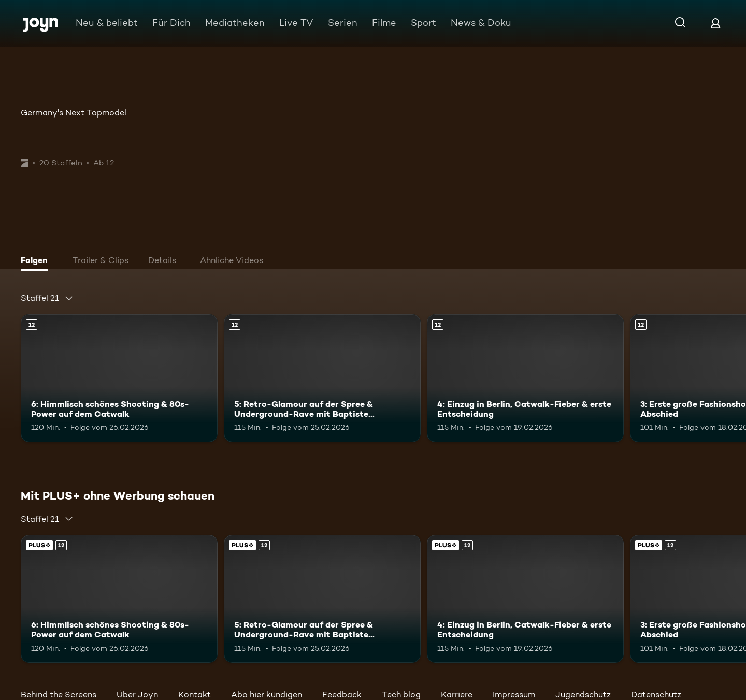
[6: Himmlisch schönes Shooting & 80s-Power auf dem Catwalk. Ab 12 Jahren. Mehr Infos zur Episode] (119, 378)
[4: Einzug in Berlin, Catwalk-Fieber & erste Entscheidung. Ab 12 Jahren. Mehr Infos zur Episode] (525, 378)
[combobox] (47, 298)
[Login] (715, 23)
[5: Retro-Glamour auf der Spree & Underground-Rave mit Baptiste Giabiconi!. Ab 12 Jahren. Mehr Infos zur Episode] (322, 378)
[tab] (37, 261)
